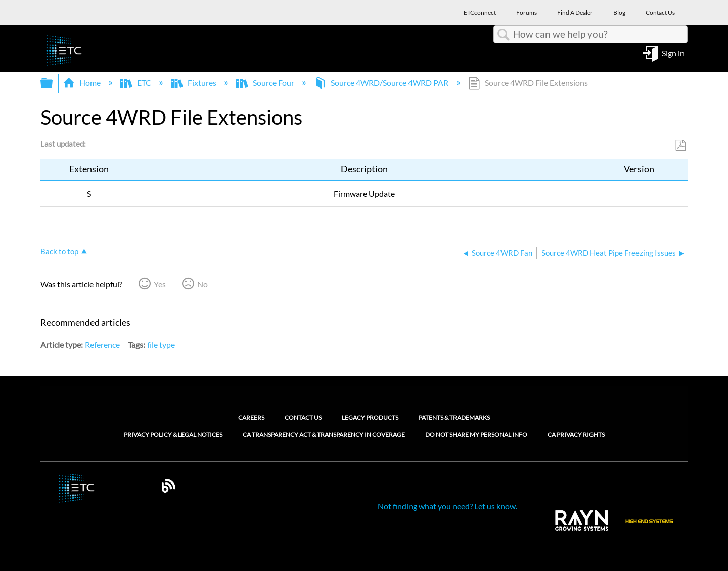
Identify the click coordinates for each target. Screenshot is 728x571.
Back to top (59, 251)
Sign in (673, 52)
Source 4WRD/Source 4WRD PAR (382, 83)
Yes (160, 284)
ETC (136, 83)
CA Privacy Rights (576, 435)
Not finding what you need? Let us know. (447, 506)
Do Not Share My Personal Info (476, 435)
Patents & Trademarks (454, 418)
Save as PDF (680, 146)
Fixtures (194, 83)
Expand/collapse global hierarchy (53, 83)
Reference (102, 345)
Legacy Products (370, 418)
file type (161, 345)
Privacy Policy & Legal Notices (173, 435)
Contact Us (303, 418)
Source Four (266, 83)
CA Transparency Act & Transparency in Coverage (324, 435)
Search (504, 35)
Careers (251, 418)
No (202, 284)
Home (82, 83)
